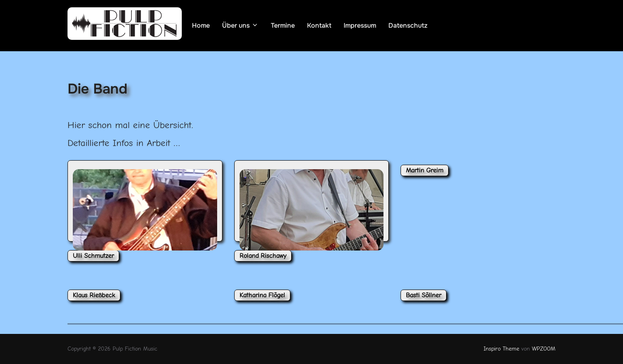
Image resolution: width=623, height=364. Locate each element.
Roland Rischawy (263, 256)
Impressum (360, 25)
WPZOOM (544, 349)
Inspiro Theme (501, 349)
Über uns (240, 25)
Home (201, 25)
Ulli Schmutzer (93, 256)
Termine (283, 25)
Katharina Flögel (262, 295)
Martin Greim (425, 170)
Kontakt (319, 25)
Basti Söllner (424, 295)
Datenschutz (408, 25)
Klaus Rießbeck (94, 295)
